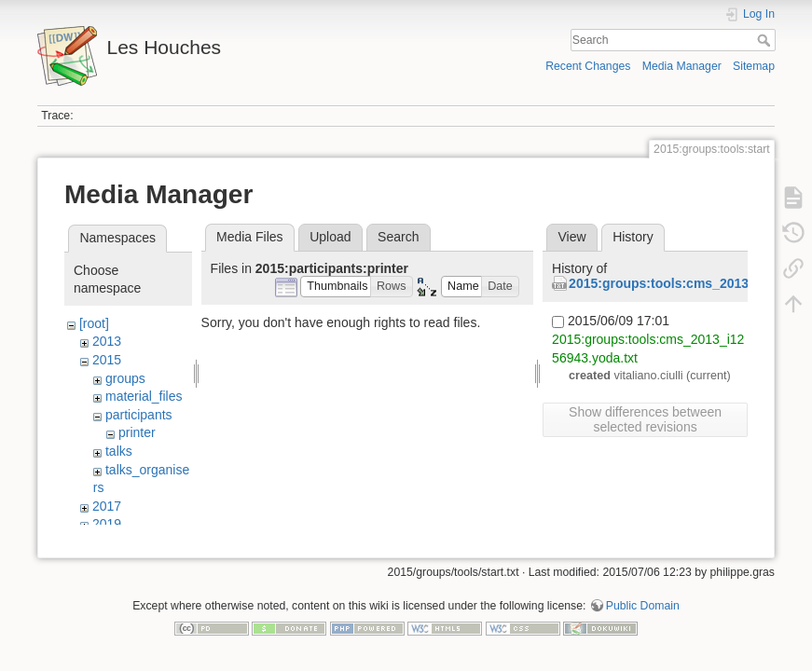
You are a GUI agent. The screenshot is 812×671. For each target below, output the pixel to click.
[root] (94, 323)
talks (119, 451)
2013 (107, 341)
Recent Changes (588, 66)
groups (125, 378)
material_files (144, 396)
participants (139, 415)
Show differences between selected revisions (645, 419)
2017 (107, 506)
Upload (330, 237)
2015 (107, 360)
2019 (107, 524)
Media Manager (682, 66)
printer (137, 432)
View (571, 237)
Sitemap (754, 66)
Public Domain (643, 609)
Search (766, 40)
